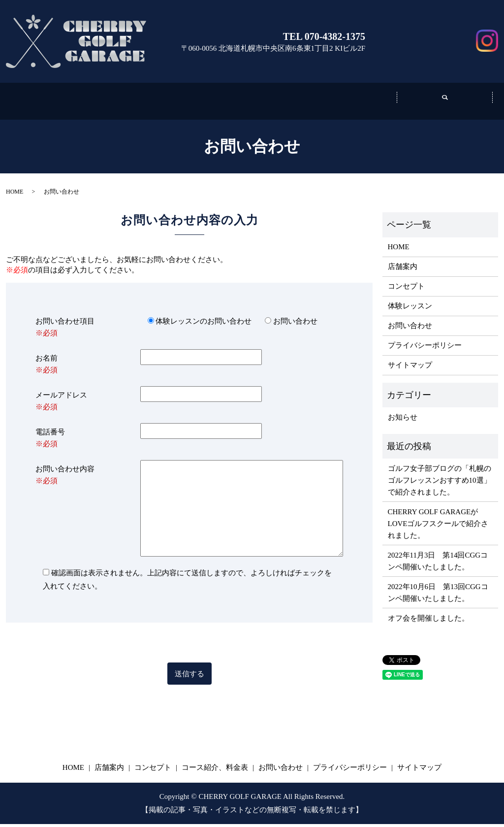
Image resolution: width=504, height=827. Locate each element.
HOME (15, 195)
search (445, 103)
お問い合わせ (424, 26)
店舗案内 (156, 103)
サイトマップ (410, 368)
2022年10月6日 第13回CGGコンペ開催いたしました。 (438, 595)
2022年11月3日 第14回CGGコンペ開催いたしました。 (438, 564)
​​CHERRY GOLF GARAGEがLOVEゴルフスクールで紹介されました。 (438, 527)
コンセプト (252, 103)
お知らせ (403, 420)
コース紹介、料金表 (348, 103)
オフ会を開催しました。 (428, 621)
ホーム (59, 103)
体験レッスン (410, 309)
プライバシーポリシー (425, 348)
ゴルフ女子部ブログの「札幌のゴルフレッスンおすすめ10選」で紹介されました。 (440, 483)
